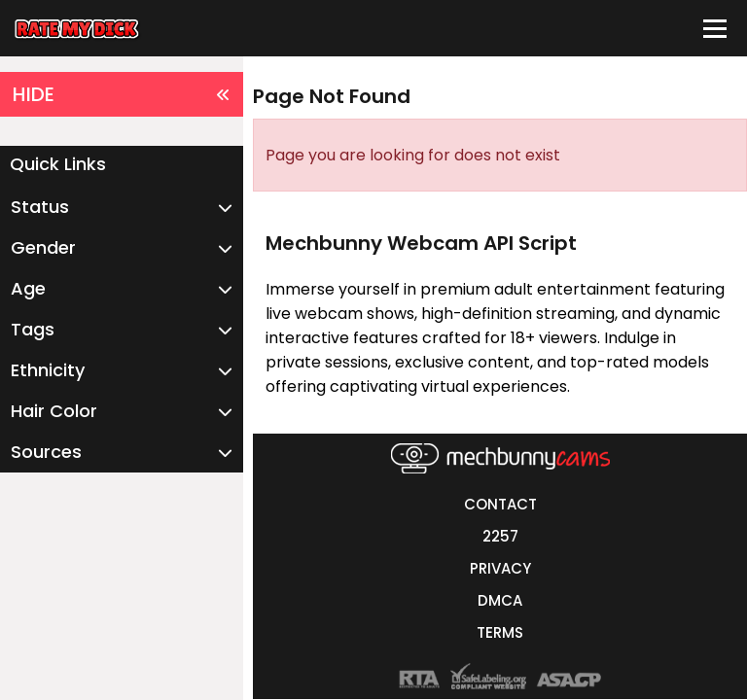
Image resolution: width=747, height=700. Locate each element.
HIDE (122, 94)
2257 (500, 536)
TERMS (500, 632)
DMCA (500, 600)
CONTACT (500, 504)
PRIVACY (500, 568)
